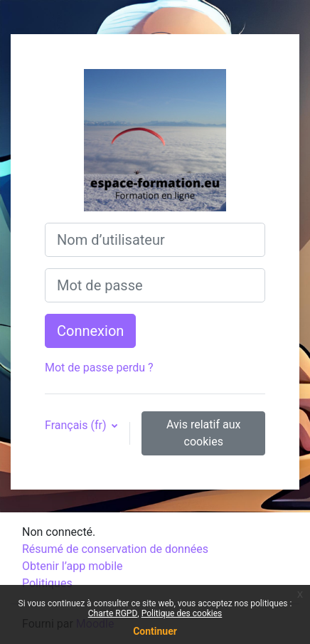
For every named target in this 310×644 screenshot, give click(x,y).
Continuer (155, 631)
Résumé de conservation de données (115, 549)
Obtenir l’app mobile (73, 566)
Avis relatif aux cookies (203, 433)
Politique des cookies (182, 613)
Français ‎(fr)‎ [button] (77, 425)
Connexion (90, 331)
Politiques (47, 583)
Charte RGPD (113, 613)
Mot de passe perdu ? (99, 368)
